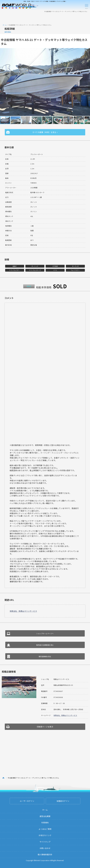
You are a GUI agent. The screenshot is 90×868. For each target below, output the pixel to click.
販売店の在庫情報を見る (45, 645)
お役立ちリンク (45, 835)
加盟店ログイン (63, 801)
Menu (86, 6)
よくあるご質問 (45, 829)
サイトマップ (45, 842)
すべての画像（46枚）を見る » (45, 132)
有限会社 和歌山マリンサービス (23, 611)
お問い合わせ (45, 848)
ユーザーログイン (27, 801)
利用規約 (45, 823)
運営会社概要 (45, 816)
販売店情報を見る (45, 656)
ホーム (5, 25)
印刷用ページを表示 (45, 727)
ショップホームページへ (45, 633)
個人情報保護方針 (45, 854)
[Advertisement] (45, 18)
